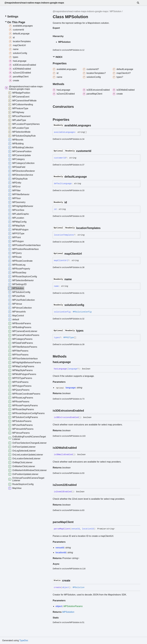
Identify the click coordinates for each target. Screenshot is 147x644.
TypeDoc (24, 640)
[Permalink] (93, 125)
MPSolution (116, 11)
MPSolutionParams (73, 606)
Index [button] (58, 57)
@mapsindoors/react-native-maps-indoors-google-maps (34, 3)
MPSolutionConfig (82, 312)
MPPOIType (69, 338)
